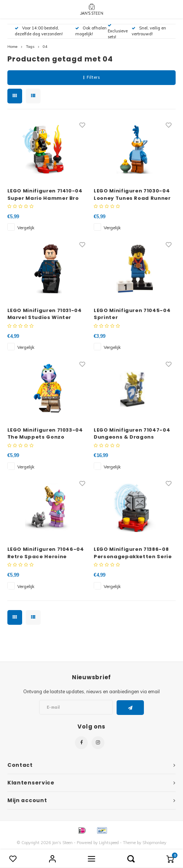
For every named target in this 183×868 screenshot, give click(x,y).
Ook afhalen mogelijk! (91, 31)
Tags (30, 47)
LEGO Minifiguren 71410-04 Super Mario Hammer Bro (45, 194)
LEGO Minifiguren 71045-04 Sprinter (132, 314)
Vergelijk (26, 228)
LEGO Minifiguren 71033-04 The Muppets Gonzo (45, 434)
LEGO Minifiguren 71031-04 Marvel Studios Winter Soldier (45, 314)
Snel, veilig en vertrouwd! (149, 31)
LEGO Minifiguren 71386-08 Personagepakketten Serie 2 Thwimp (133, 553)
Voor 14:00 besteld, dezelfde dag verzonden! (39, 31)
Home (12, 47)
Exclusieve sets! (118, 31)
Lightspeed (109, 843)
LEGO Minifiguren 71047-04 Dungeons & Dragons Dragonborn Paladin (132, 434)
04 (45, 47)
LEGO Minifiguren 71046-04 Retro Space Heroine (46, 553)
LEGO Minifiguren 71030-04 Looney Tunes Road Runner (132, 194)
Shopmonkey (154, 843)
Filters (91, 77)
